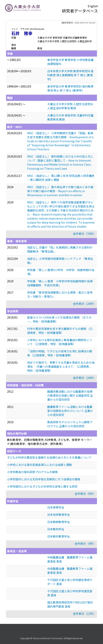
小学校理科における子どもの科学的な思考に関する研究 (42, 486)
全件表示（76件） (84, 234)
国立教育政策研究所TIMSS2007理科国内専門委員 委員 (70, 604)
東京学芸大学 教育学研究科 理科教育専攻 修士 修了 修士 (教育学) (70, 88)
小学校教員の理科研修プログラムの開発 (32, 472)
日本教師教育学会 (59, 522)
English (93, 6)
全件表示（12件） (84, 614)
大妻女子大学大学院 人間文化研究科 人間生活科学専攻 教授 (70, 106)
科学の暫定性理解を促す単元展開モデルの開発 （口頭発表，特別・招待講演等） (60, 331)
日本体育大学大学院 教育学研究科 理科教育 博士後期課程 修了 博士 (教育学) (70, 75)
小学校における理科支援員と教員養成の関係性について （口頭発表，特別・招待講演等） (60, 342)
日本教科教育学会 (59, 536)
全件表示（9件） (85, 494)
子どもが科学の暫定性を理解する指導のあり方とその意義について (49, 457)
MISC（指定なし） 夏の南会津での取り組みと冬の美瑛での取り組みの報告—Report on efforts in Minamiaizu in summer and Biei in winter (60, 191)
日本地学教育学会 (59, 515)
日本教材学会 (56, 529)
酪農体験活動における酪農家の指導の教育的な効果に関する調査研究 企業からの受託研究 (70, 395)
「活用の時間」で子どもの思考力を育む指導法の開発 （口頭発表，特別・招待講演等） (60, 353)
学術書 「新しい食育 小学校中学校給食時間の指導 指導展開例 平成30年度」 (61, 283)
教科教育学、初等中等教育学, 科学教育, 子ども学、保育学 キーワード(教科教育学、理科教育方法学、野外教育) (50, 442)
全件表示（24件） (84, 304)
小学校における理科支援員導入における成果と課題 (39, 465)
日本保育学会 (56, 507)
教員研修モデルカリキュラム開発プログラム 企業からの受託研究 (70, 424)
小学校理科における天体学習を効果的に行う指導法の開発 (44, 479)
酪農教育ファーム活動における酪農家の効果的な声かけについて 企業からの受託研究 (70, 411)
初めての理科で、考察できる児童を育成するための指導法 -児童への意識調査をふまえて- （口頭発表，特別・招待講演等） (61, 366)
